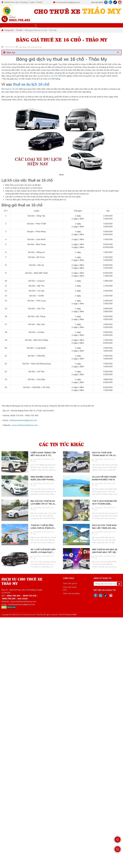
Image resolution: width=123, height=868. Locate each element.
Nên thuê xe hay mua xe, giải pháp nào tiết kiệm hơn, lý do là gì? (105, 558)
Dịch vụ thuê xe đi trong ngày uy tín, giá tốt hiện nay (104, 462)
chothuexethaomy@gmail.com (67, 2)
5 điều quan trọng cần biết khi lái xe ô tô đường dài (43, 462)
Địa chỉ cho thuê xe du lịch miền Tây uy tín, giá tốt (43, 510)
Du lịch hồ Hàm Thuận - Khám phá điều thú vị (105, 486)
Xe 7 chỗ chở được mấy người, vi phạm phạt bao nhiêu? (43, 558)
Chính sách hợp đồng (71, 593)
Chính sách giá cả (70, 583)
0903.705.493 (19, 20)
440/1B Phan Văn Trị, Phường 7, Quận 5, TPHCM (22, 2)
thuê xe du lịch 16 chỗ (31, 84)
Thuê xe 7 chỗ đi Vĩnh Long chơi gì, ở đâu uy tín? (42, 534)
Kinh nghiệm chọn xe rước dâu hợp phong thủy (42, 486)
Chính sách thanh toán (70, 588)
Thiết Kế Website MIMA (68, 615)
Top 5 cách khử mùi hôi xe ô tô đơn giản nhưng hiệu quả (104, 510)
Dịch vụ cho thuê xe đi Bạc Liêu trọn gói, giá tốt (104, 534)
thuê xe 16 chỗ (50, 76)
